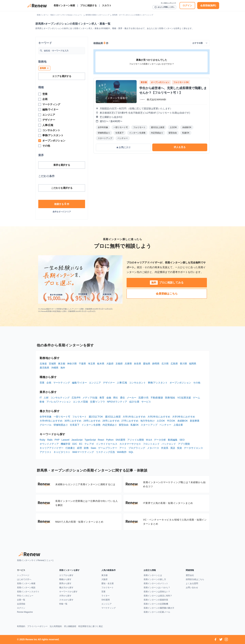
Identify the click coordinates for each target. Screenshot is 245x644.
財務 (86, 448)
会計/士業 (134, 402)
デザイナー (109, 383)
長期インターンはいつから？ (157, 588)
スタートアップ (149, 425)
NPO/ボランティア (117, 402)
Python (110, 440)
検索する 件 (62, 204)
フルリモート (79, 417)
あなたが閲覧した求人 (164, 7)
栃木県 (101, 364)
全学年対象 (46, 417)
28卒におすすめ (111, 421)
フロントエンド (151, 444)
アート (123, 448)
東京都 (62, 364)
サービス (146, 402)
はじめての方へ (24, 579)
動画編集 (173, 440)
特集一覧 (63, 604)
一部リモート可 (62, 417)
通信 (122, 398)
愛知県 (147, 364)
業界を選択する (62, 165)
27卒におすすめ (130, 421)
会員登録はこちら (167, 294)
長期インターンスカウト (28, 592)
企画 (49, 383)
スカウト (107, 5)
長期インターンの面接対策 (156, 600)
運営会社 (190, 575)
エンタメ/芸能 (80, 402)
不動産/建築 (157, 398)
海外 (63, 368)
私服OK (135, 425)
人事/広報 (122, 383)
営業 (42, 383)
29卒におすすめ (92, 421)
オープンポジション (180, 383)
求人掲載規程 (70, 626)
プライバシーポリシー (37, 626)
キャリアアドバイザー (52, 448)
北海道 (43, 364)
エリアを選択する (62, 76)
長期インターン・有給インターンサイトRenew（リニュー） (60, 15)
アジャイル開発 (136, 440)
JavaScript (77, 440)
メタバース (153, 448)
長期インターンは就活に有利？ (158, 596)
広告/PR (76, 398)
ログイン (187, 5)
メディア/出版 (90, 398)
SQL (131, 452)
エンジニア (95, 383)
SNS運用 (120, 440)
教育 (102, 398)
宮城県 (52, 364)
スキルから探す (66, 600)
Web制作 (122, 452)
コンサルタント (137, 383)
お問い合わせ (192, 588)
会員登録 (21, 604)
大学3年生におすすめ (184, 417)
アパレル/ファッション (59, 402)
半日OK (171, 421)
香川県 (183, 364)
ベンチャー (165, 425)
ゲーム (197, 398)
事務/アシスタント (158, 383)
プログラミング (137, 448)
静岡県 (156, 364)
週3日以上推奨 (113, 417)
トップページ (23, 575)
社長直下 (75, 425)
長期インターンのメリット (156, 583)
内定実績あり (110, 425)
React (101, 440)
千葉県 (82, 364)
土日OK (161, 421)
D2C (75, 444)
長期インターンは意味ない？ (157, 592)
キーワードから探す (68, 592)
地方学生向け (148, 421)
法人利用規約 (56, 626)
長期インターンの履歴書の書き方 (159, 608)
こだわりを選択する (62, 188)
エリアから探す (66, 575)
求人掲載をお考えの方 (168, 3)
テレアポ (89, 444)
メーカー (132, 398)
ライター (105, 596)
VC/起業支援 (184, 398)
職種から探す (65, 579)
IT (41, 398)
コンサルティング (60, 398)
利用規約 (21, 626)
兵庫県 (128, 364)
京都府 (119, 364)
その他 (197, 383)
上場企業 (178, 425)
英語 (173, 448)
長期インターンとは (153, 575)
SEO (182, 440)
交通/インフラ (97, 402)
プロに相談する (88, 5)
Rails (50, 440)
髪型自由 (124, 425)
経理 (79, 448)
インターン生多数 (91, 425)
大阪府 (110, 364)
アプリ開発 (184, 444)
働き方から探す (66, 588)
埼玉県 (92, 364)
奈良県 (137, 364)
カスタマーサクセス (130, 444)
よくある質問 (192, 583)
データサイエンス (193, 448)
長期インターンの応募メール (157, 612)
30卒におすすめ (73, 421)
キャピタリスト (62, 452)
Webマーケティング (83, 452)
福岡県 (193, 364)
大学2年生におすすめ (159, 417)
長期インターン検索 (64, 5)
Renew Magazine (25, 612)
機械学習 (66, 444)
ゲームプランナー (108, 448)
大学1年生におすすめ (134, 417)
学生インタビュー (25, 596)
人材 (46, 398)
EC (81, 444)
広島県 (174, 364)
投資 (179, 448)
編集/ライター (79, 383)
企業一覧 (21, 600)
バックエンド (169, 444)
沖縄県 (55, 368)
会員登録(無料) (208, 5)
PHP (57, 440)
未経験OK (183, 421)
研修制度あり (61, 425)
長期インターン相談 (26, 588)
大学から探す (65, 596)
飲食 (42, 402)
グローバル (46, 425)
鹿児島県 (44, 368)
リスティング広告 (105, 452)
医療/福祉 (170, 398)
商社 (116, 398)
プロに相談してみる (167, 283)
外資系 (165, 448)
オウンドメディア (49, 444)
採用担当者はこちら (195, 579)
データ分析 (160, 440)
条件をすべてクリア (62, 212)
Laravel (66, 440)
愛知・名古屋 (108, 583)
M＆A (149, 440)
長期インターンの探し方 (155, 579)
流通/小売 (143, 398)
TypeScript (90, 440)
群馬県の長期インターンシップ (97, 15)
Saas (93, 448)
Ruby (42, 440)
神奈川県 (72, 364)
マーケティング (62, 383)
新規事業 (195, 421)
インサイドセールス (107, 444)
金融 (109, 398)
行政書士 (70, 448)
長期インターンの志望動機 (156, 604)
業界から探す (65, 583)
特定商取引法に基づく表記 (91, 626)
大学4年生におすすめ (51, 421)
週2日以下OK (96, 417)
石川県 (165, 364)
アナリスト (46, 452)
